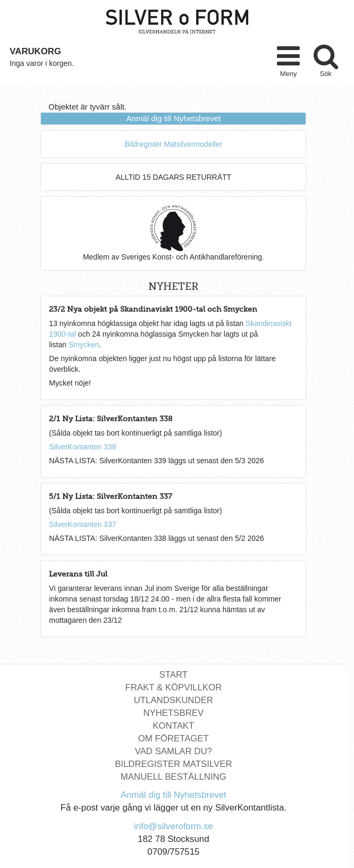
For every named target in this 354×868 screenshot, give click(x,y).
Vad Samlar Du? (174, 751)
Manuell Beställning (174, 777)
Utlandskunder (174, 700)
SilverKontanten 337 (82, 524)
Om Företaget (174, 738)
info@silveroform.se (174, 826)
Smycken (84, 345)
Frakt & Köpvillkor (174, 687)
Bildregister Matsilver (173, 764)
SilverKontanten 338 (82, 447)
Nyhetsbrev (173, 713)
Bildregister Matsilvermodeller (174, 144)
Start (174, 675)
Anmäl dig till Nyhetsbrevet (174, 118)
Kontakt (173, 726)
